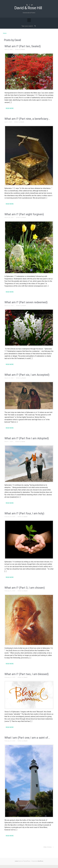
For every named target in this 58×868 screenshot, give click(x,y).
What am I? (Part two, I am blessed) (27, 674)
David (23, 49)
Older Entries (47, 847)
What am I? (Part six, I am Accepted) (27, 375)
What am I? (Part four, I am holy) (24, 513)
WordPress (40, 861)
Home (5, 33)
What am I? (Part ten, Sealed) (23, 46)
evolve (16, 861)
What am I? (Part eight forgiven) (24, 214)
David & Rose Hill (28, 8)
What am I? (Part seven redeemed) (26, 302)
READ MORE (10, 108)
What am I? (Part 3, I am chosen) (25, 588)
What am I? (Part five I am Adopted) (27, 438)
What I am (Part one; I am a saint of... (27, 738)
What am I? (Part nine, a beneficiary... (27, 119)
